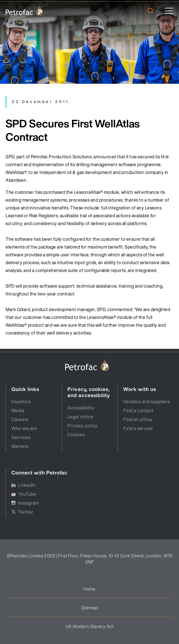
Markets (20, 446)
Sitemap (89, 608)
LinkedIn (27, 485)
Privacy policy (83, 426)
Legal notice (80, 417)
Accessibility (81, 408)
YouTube (27, 494)
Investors (21, 402)
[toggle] (169, 11)
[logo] (24, 11)
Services (21, 437)
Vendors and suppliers (147, 402)
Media (18, 411)
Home (89, 589)
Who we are (24, 428)
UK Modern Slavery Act (89, 626)
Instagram (29, 503)
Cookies (76, 435)
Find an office (138, 419)
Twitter (26, 512)
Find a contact (138, 411)
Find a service (138, 428)
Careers (20, 419)
